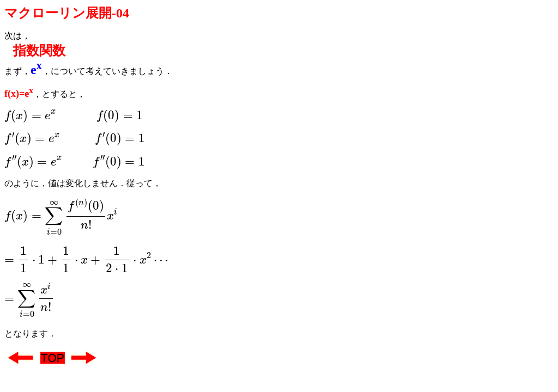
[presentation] (74, 116)
